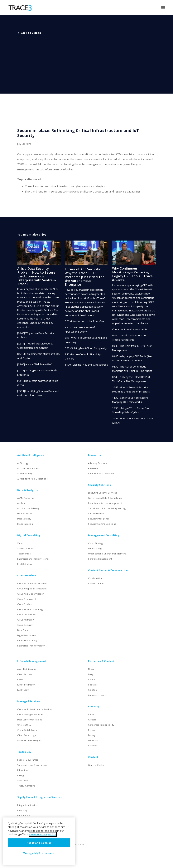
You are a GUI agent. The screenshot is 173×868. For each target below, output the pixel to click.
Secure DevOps (96, 513)
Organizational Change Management (107, 554)
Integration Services (28, 805)
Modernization (25, 524)
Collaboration (95, 578)
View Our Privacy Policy (43, 834)
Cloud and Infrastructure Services (35, 709)
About (91, 714)
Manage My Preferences (39, 853)
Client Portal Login (27, 735)
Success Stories (25, 548)
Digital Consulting (29, 535)
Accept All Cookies (39, 843)
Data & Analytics (28, 490)
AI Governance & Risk (29, 468)
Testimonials (24, 554)
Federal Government (28, 760)
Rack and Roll (24, 815)
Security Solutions (99, 485)
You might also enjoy (32, 234)
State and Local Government (32, 765)
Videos (21, 543)
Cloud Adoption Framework (32, 589)
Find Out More (25, 564)
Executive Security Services (102, 493)
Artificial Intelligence (31, 455)
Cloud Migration (26, 620)
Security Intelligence (99, 519)
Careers (92, 720)
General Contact (97, 765)
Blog (91, 674)
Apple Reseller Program (30, 740)
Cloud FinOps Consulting (30, 609)
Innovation (95, 455)
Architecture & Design (29, 508)
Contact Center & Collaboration (108, 570)
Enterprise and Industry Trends (33, 559)
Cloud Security (25, 625)
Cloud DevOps (25, 604)
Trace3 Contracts (26, 786)
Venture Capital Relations (101, 473)
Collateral (93, 690)
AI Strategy (23, 463)
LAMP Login (23, 690)
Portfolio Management (100, 559)
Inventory (22, 810)
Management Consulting (104, 535)
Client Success (25, 674)
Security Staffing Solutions (102, 524)
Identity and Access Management (105, 503)
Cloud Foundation (27, 614)
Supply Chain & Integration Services (39, 797)
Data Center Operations (30, 720)
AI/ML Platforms (26, 498)
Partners (93, 746)
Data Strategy (24, 519)
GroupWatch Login (27, 730)
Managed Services (29, 701)
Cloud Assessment (27, 599)
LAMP (20, 679)
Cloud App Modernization (31, 594)
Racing (91, 735)
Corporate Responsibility (101, 725)
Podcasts (93, 685)
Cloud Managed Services (30, 714)
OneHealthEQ (24, 725)
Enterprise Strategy (27, 640)
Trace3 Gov (24, 752)
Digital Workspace (26, 635)
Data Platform (24, 513)
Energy (21, 775)
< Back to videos (29, 33)
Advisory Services (97, 463)
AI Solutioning (25, 473)
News (91, 669)
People (92, 730)
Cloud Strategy (96, 543)
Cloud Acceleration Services (32, 583)
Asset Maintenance (27, 669)
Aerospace (23, 780)
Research (93, 468)
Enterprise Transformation (31, 646)
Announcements (97, 695)
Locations (93, 740)
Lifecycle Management (32, 661)
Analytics (22, 503)
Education (22, 770)
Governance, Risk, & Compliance (105, 498)
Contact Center (96, 583)
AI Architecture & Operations (32, 479)
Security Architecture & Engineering (107, 508)
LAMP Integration (26, 685)
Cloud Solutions (27, 575)
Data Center (23, 630)
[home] (20, 8)
